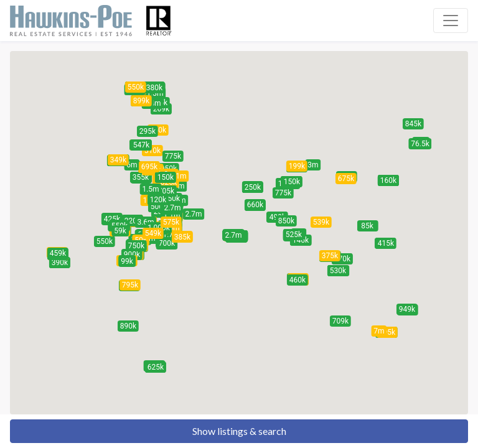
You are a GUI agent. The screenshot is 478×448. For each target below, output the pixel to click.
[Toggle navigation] (451, 21)
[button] (420, 144)
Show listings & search (239, 431)
